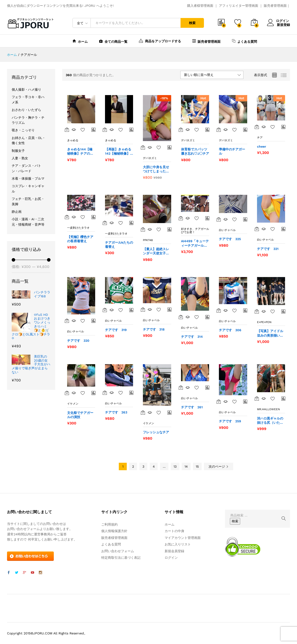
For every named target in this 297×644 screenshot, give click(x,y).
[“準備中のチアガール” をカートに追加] (219, 130)
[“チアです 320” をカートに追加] (67, 321)
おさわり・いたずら (26, 110)
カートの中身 (174, 531)
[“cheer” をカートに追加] (257, 127)
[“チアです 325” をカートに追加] (219, 219)
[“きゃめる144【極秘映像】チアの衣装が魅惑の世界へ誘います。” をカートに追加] (67, 130)
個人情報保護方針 (114, 531)
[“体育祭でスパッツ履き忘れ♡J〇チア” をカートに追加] (181, 130)
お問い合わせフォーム (118, 551)
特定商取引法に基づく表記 (121, 558)
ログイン (279, 21)
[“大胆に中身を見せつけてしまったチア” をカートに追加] (143, 147)
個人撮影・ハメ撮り (26, 89)
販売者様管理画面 (114, 538)
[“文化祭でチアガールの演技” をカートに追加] (67, 393)
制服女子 (18, 151)
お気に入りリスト (178, 544)
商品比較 (94, 130)
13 (175, 466)
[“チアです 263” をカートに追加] (105, 393)
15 (197, 466)
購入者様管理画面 (200, 6)
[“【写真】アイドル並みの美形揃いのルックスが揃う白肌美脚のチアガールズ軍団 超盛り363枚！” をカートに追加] (257, 311)
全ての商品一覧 (113, 41)
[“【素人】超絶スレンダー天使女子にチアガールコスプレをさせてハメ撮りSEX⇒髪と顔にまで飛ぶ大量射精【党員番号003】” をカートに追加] (143, 229)
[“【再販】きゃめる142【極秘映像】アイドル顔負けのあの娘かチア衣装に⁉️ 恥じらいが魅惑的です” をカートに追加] (105, 130)
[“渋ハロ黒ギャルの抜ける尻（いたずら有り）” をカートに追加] (257, 398)
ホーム (80, 41)
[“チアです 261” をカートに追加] (181, 388)
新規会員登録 (174, 551)
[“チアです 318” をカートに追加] (143, 310)
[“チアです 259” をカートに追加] (219, 402)
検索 (192, 23)
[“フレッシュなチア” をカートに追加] (143, 413)
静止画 (17, 212)
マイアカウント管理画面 (183, 538)
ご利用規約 (109, 524)
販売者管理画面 (275, 6)
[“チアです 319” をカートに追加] (105, 310)
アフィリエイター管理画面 (239, 6)
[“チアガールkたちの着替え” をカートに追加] (105, 223)
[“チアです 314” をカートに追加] (181, 317)
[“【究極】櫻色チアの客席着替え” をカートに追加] (67, 217)
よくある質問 (244, 41)
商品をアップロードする (160, 41)
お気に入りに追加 (83, 130)
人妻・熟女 (20, 158)
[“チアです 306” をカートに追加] (219, 310)
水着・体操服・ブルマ (28, 178)
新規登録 (283, 25)
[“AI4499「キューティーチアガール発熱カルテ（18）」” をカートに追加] (181, 218)
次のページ (219, 466)
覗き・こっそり (23, 130)
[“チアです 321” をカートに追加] (257, 229)
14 (186, 466)
